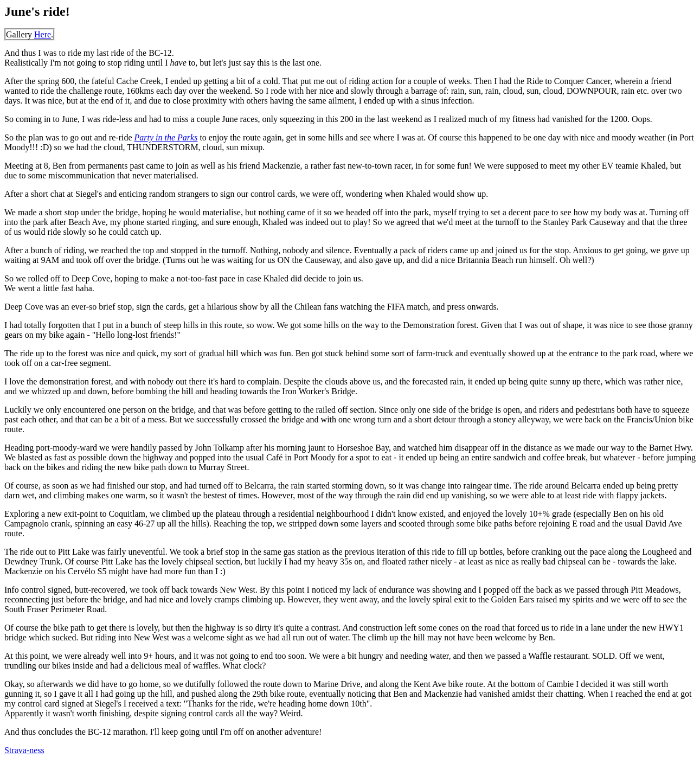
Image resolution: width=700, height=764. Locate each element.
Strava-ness (24, 750)
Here (43, 34)
